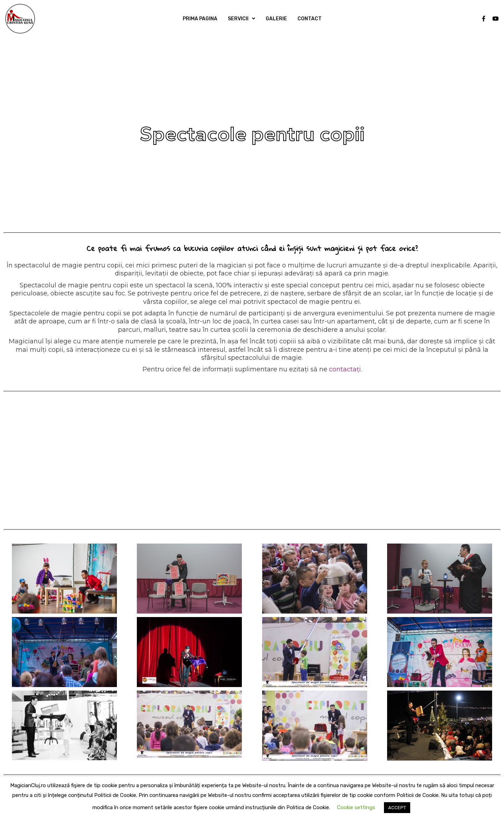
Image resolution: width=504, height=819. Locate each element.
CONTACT (310, 19)
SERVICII (238, 19)
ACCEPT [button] (397, 808)
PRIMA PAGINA (200, 19)
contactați (345, 369)
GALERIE (276, 19)
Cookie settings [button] (356, 807)
